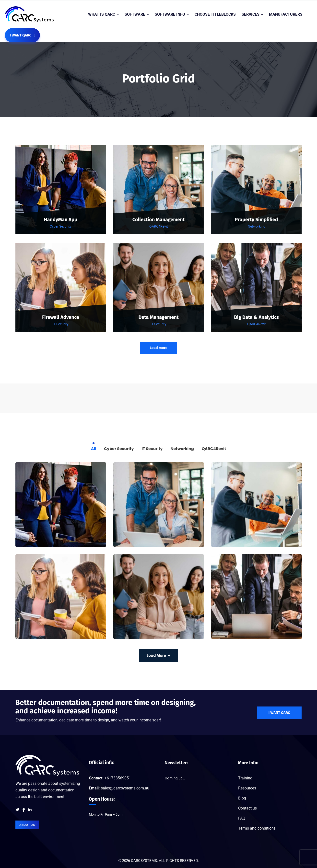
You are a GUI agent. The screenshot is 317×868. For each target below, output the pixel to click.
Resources (247, 788)
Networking (257, 226)
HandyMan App (61, 220)
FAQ (242, 818)
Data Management (158, 317)
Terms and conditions (257, 828)
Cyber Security (61, 226)
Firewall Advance (61, 317)
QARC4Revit (159, 226)
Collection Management (158, 220)
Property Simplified (256, 220)
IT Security (61, 324)
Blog (242, 798)
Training (245, 778)
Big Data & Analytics (256, 317)
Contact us (247, 808)
